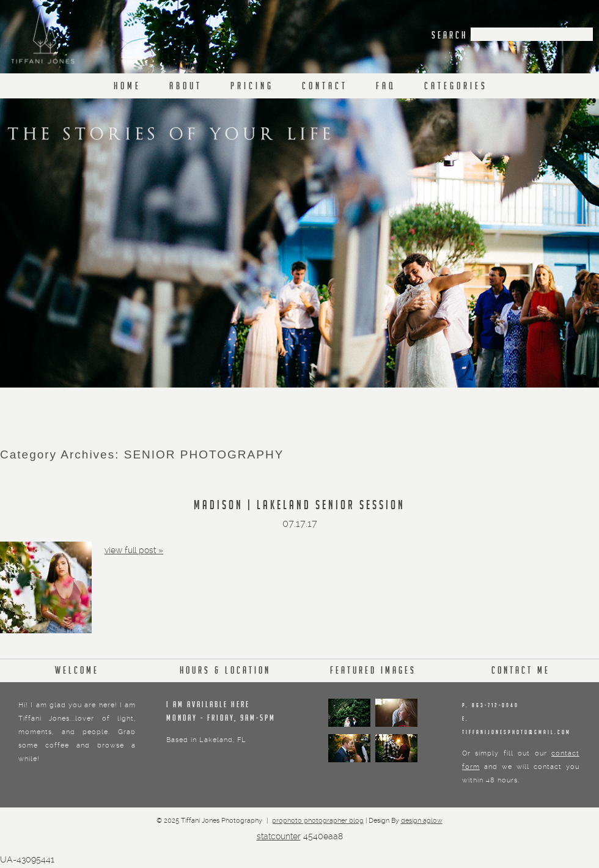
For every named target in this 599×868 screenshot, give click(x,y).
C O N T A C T (324, 87)
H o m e (126, 87)
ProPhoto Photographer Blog (318, 821)
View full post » (134, 550)
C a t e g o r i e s (455, 87)
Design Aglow (422, 821)
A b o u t (185, 87)
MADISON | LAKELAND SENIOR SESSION (299, 507)
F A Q (385, 87)
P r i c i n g (251, 87)
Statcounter (279, 836)
